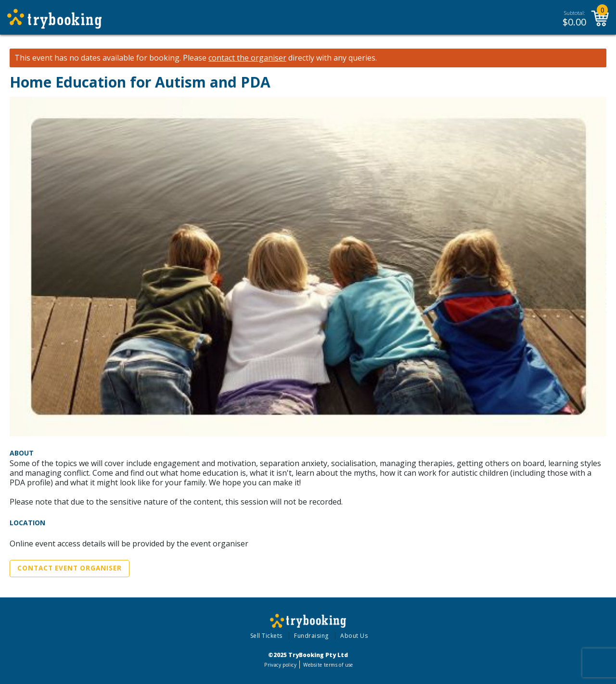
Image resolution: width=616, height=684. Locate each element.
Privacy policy (280, 665)
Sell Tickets (266, 636)
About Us (354, 636)
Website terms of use (328, 665)
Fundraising (311, 636)
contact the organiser (247, 58)
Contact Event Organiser (70, 568)
